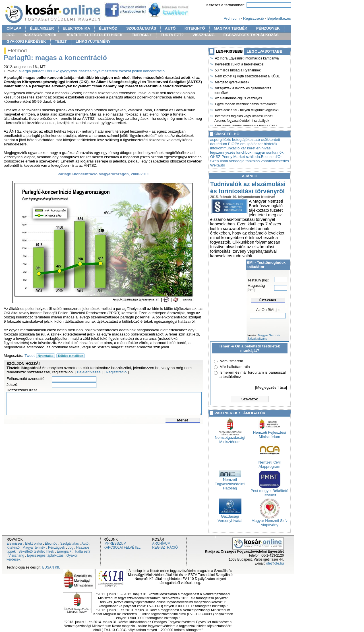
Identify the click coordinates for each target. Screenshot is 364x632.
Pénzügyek (56, 547)
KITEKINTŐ (195, 28)
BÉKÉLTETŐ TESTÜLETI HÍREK (94, 35)
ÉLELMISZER (42, 28)
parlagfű (39, 71)
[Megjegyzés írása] (271, 387)
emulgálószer (252, 144)
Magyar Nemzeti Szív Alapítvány (269, 521)
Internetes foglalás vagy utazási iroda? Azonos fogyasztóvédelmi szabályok (244, 118)
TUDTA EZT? (172, 35)
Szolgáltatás (70, 544)
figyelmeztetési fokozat (112, 71)
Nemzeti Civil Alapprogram (270, 463)
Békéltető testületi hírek (36, 551)
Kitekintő (13, 547)
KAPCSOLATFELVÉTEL (122, 547)
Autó (85, 544)
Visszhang (16, 555)
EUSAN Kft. (51, 567)
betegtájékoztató (246, 140)
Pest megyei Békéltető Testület (269, 491)
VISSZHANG (204, 35)
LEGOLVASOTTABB (265, 51)
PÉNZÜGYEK (268, 28)
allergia (25, 71)
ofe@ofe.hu (275, 563)
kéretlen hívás (259, 148)
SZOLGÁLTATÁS (141, 28)
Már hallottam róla (235, 367)
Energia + (64, 551)
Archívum (232, 18)
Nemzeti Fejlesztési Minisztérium (270, 433)
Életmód (51, 544)
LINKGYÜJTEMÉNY (93, 41)
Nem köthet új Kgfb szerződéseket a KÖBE (247, 76)
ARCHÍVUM (161, 544)
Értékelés (268, 300)
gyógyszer (69, 71)
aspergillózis (221, 140)
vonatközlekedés (275, 161)
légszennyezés (223, 152)
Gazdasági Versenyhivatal (230, 517)
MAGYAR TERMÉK (231, 28)
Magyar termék (34, 547)
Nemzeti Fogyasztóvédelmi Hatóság (230, 482)
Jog (70, 547)
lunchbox (244, 152)
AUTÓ (170, 28)
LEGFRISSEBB (229, 51)
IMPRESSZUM (115, 544)
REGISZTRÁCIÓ (165, 547)
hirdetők (271, 144)
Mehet (183, 420)
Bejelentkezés (279, 18)
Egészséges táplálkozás (45, 555)
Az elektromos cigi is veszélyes (238, 98)
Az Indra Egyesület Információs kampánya (247, 58)
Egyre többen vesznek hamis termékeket (245, 104)
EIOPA (234, 144)
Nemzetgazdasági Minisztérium (230, 438)
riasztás (85, 71)
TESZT (61, 41)
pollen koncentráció (148, 71)
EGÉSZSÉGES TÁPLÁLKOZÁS (251, 35)
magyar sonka (264, 152)
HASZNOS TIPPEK (40, 35)
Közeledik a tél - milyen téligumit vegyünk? (247, 110)
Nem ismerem (231, 361)
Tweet (30, 356)
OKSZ (215, 157)
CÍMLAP (14, 28)
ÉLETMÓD (108, 28)
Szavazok (250, 399)
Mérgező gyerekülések (232, 82)
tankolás (253, 161)
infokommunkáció (225, 148)
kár (243, 148)
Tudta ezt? (82, 551)
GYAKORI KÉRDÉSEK (26, 41)
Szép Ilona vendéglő (227, 161)
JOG (11, 35)
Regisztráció (254, 18)
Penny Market (233, 157)
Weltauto (218, 165)
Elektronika (33, 544)
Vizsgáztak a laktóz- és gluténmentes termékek (243, 90)
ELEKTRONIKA (76, 28)
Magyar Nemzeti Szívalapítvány (264, 337)
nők (280, 152)
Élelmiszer (14, 544)
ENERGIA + (142, 35)
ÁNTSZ (53, 71)
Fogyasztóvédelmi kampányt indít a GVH (246, 125)
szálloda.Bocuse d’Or (264, 157)
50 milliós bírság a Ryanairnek (237, 70)
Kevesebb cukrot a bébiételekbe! (239, 64)
